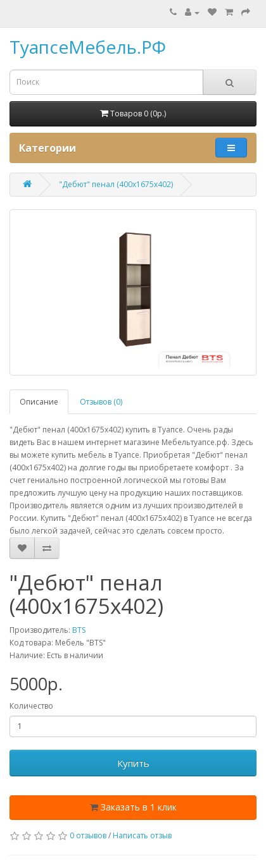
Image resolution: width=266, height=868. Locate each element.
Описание (39, 402)
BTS (79, 630)
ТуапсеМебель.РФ (88, 47)
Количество (31, 706)
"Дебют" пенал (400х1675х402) (116, 184)
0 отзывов (88, 835)
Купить (133, 763)
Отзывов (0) (101, 402)
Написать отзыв (142, 835)
